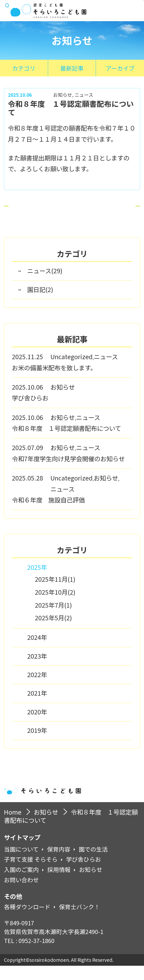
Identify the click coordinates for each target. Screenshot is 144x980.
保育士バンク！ (79, 921)
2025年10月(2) (55, 606)
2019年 (37, 745)
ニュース (84, 95)
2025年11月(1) (55, 593)
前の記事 (36, 213)
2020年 (37, 726)
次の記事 (108, 213)
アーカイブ (120, 68)
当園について (21, 863)
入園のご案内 (21, 884)
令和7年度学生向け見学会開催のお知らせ (68, 473)
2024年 (37, 651)
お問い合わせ (21, 894)
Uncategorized (71, 371)
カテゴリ (24, 68)
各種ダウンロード (27, 921)
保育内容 (59, 863)
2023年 (37, 670)
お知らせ (63, 95)
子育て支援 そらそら (31, 873)
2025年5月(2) (53, 632)
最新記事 (72, 68)
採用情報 (59, 884)
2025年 (37, 581)
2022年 (37, 689)
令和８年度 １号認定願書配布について (66, 442)
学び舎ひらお (30, 412)
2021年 (37, 707)
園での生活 (93, 863)
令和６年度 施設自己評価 (48, 514)
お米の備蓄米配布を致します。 (54, 382)
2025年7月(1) (53, 619)
